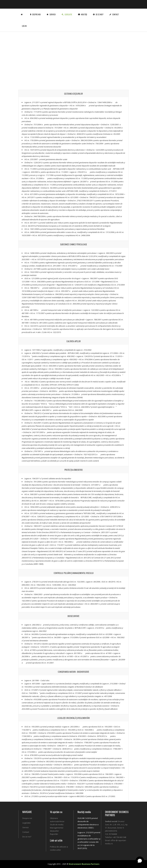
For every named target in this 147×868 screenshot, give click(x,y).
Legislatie (67, 12)
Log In (24, 24)
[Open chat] (140, 861)
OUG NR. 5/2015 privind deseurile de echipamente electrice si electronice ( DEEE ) (88, 823)
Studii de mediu (57, 825)
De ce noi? (99, 12)
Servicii (52, 12)
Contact (115, 12)
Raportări (54, 834)
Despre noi (36, 12)
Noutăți (83, 12)
